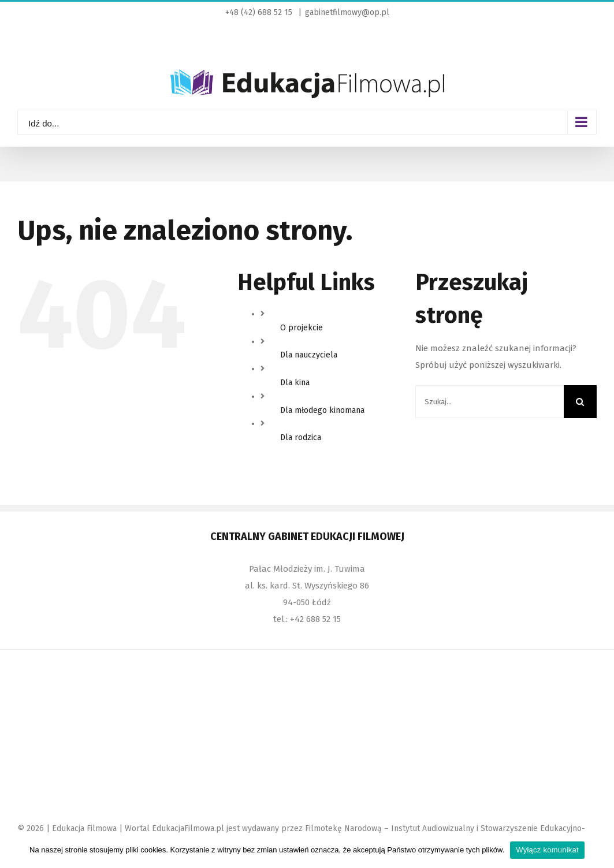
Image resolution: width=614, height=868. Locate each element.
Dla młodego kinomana (322, 410)
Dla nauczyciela (309, 355)
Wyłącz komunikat (547, 850)
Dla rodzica (301, 437)
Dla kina (295, 383)
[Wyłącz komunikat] (600, 850)
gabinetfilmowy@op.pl (347, 12)
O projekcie (302, 328)
